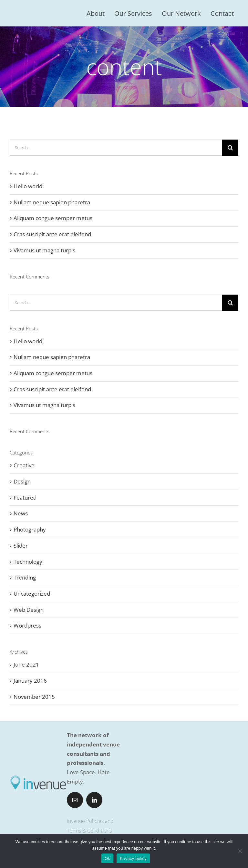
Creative (24, 465)
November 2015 (34, 697)
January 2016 (30, 681)
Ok (107, 858)
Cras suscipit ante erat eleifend (52, 234)
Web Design (29, 610)
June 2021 (26, 664)
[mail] (75, 800)
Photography (30, 529)
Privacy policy (133, 858)
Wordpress (27, 625)
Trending (25, 577)
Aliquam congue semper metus (53, 218)
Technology (28, 562)
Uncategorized (32, 594)
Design (22, 481)
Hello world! (29, 186)
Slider (21, 546)
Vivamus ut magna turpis (44, 250)
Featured (25, 497)
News (21, 513)
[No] (240, 851)
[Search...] (116, 148)
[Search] (230, 148)
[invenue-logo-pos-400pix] (38, 777)
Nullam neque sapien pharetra (52, 202)
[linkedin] (94, 800)
